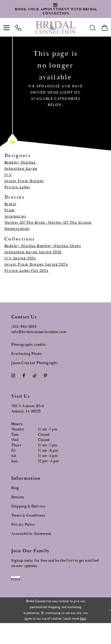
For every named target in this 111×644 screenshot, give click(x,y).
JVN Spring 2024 (20, 258)
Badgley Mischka (20, 162)
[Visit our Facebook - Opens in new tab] (24, 376)
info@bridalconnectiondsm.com (39, 332)
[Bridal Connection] (55, 27)
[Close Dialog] (5, 631)
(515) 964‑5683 (24, 327)
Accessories (15, 216)
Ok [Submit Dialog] (105, 631)
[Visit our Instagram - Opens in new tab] (13, 376)
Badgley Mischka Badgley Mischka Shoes (43, 246)
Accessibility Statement (31, 534)
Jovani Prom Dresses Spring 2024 (36, 264)
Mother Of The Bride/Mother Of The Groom (48, 223)
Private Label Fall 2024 (26, 271)
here (83, 640)
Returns (18, 497)
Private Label (17, 187)
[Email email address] (49, 582)
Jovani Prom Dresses (24, 181)
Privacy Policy (23, 525)
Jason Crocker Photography (35, 363)
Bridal (10, 204)
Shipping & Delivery (29, 506)
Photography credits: (29, 345)
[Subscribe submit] (49, 595)
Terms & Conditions (28, 516)
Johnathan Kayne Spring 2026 (33, 252)
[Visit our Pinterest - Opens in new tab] (45, 376)
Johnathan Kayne (21, 169)
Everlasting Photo (26, 354)
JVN (8, 175)
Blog (15, 488)
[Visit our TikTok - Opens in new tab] (34, 376)
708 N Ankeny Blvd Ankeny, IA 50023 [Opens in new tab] (28, 409)
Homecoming (17, 229)
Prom (10, 210)
